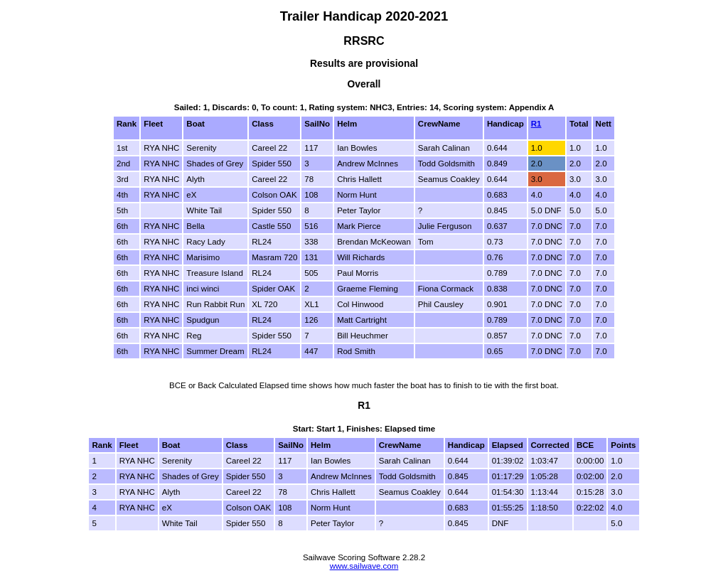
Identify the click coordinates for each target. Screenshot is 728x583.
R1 (536, 124)
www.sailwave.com (364, 566)
